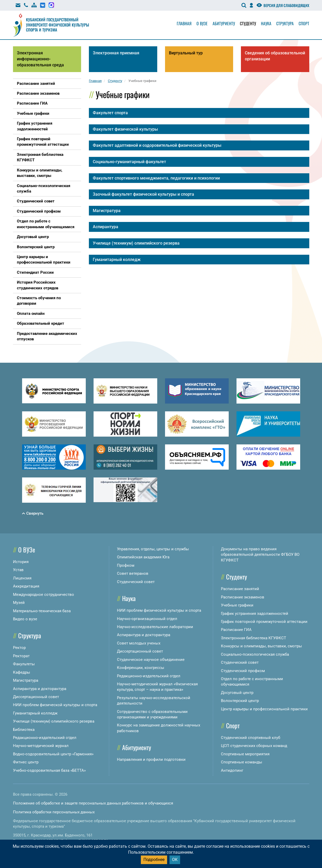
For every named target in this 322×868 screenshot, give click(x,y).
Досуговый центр (237, 693)
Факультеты (24, 664)
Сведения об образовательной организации (275, 56)
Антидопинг (232, 770)
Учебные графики (237, 605)
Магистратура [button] (107, 211)
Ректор (19, 648)
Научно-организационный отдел (147, 619)
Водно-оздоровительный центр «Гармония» (53, 754)
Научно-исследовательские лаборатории (155, 627)
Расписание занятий (240, 589)
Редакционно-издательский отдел (45, 738)
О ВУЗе (27, 550)
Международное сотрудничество (44, 595)
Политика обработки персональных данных (54, 812)
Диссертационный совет (36, 697)
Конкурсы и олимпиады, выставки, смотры (261, 646)
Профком (126, 565)
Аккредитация (26, 586)
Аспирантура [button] (106, 227)
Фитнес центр (26, 762)
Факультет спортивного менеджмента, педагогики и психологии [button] (156, 178)
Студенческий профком (243, 671)
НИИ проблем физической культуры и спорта (55, 705)
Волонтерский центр (240, 701)
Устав (18, 570)
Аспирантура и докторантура (40, 689)
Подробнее (154, 860)
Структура (285, 23)
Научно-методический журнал (41, 746)
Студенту (248, 23)
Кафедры (22, 672)
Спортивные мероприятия (245, 754)
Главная (184, 23)
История (21, 562)
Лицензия (22, 578)
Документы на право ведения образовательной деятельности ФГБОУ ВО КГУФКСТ (260, 555)
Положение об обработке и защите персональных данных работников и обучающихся (93, 803)
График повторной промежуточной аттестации (264, 622)
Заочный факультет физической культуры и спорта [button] (143, 194)
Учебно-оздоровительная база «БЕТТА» (49, 770)
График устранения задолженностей (255, 614)
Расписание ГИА (236, 630)
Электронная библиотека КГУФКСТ (254, 638)
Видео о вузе (25, 619)
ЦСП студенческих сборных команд (254, 746)
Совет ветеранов (133, 573)
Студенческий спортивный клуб (251, 738)
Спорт (304, 23)
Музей (19, 603)
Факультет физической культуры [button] (125, 129)
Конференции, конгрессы (141, 668)
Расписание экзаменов (243, 597)
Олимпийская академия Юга (143, 557)
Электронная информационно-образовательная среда (40, 59)
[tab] (199, 113)
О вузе (202, 23)
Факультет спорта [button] (110, 113)
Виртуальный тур (186, 53)
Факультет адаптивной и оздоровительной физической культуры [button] (157, 145)
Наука (266, 23)
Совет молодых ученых (139, 643)
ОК (175, 860)
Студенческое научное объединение (151, 660)
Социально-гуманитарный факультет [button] (129, 162)
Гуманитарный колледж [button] (117, 260)
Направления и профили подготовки (151, 759)
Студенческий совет (136, 582)
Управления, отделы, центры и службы (153, 549)
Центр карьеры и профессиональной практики (264, 709)
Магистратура (26, 680)
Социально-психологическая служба (255, 654)
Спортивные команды (242, 762)
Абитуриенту (224, 23)
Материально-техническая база (42, 611)
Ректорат (21, 656)
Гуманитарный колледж (35, 713)
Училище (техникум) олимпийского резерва (54, 721)
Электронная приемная (116, 53)
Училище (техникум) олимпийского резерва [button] (136, 243)
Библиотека (24, 730)
